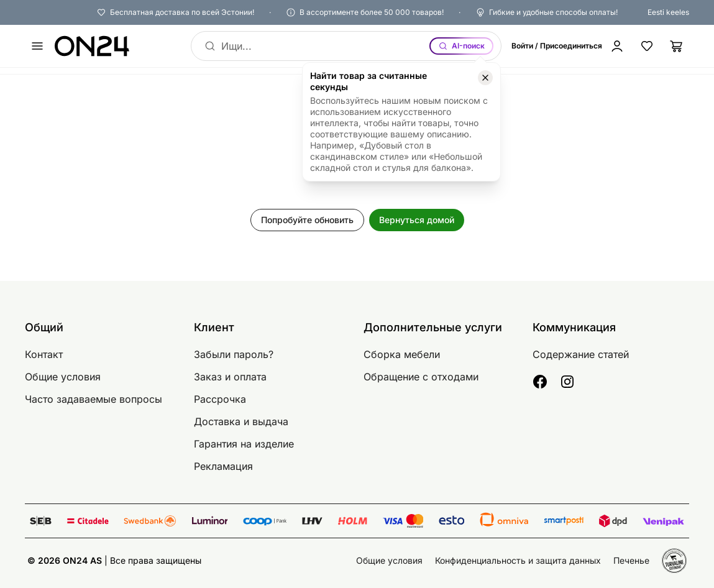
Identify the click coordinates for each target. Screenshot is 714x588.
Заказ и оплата (230, 377)
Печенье (631, 560)
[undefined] (37, 46)
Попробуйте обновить (307, 220)
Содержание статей (581, 354)
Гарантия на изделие (244, 444)
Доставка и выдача (241, 421)
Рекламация (223, 466)
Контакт (44, 354)
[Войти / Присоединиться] (570, 46)
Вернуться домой (417, 220)
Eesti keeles (668, 12)
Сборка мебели (402, 354)
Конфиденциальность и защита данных (518, 560)
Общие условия (63, 377)
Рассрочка (220, 399)
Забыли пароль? (234, 354)
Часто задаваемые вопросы (94, 399)
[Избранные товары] (647, 46)
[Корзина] (677, 46)
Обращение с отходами (421, 377)
